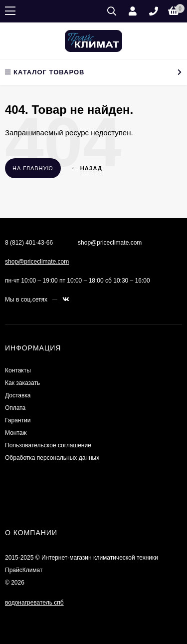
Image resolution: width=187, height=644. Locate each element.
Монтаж (16, 433)
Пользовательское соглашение (48, 445)
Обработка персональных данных (52, 458)
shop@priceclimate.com (37, 262)
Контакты (18, 370)
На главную (33, 168)
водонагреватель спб (34, 603)
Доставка (18, 395)
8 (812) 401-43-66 (29, 243)
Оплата (15, 408)
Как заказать (22, 383)
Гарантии (18, 420)
